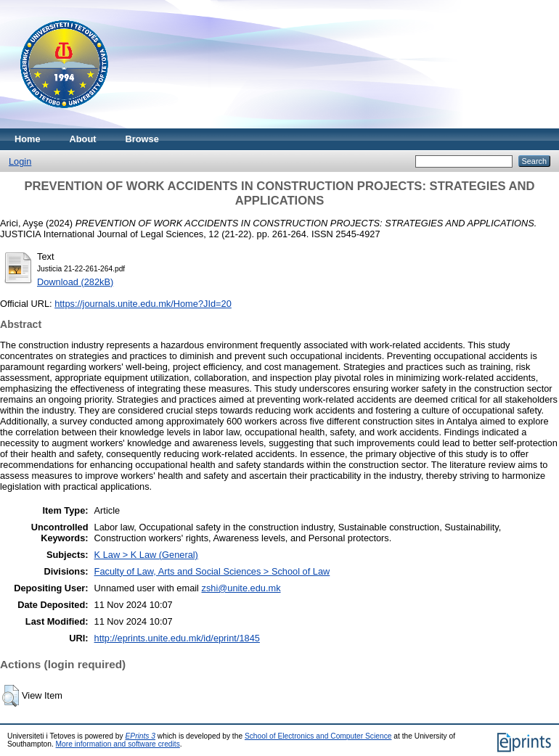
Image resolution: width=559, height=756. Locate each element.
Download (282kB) (75, 282)
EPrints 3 (141, 736)
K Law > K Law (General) (146, 555)
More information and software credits (118, 744)
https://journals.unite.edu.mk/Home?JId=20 (143, 304)
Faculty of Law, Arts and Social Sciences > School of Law (212, 571)
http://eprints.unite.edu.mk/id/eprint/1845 (177, 638)
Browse (142, 139)
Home (28, 139)
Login (20, 161)
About (83, 139)
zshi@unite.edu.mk (241, 588)
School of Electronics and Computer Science (318, 736)
